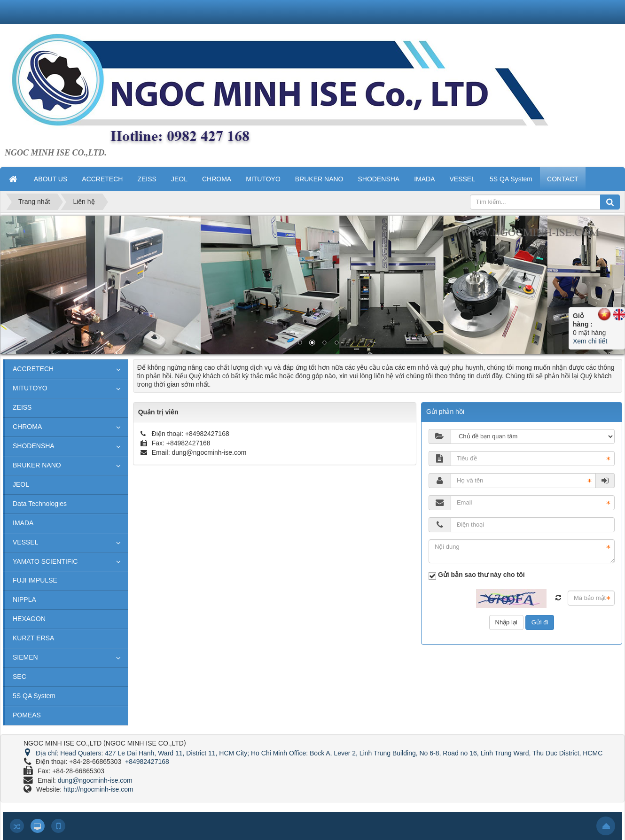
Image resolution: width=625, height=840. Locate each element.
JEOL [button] (179, 179)
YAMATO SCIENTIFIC (45, 561)
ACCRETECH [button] (102, 179)
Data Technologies (40, 504)
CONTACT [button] (563, 179)
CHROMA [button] (217, 179)
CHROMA (27, 427)
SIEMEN (25, 657)
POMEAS (27, 715)
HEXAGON (29, 619)
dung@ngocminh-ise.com (209, 452)
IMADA (23, 523)
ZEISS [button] (147, 179)
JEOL (21, 484)
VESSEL (25, 542)
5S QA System (34, 696)
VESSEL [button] (462, 179)
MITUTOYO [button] (263, 179)
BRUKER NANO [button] (319, 179)
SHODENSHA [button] (379, 179)
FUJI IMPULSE (35, 580)
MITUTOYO (30, 388)
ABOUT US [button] (51, 179)
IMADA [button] (424, 179)
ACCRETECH (33, 369)
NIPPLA (24, 599)
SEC (20, 677)
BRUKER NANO (37, 465)
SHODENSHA (34, 446)
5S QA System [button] (511, 179)
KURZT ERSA (33, 638)
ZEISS (22, 407)
